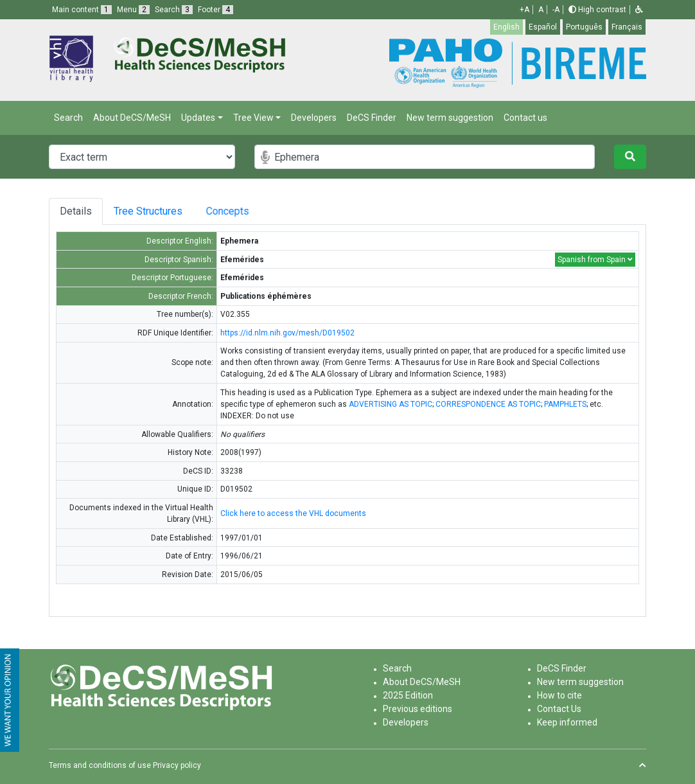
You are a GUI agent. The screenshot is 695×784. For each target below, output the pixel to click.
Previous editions (418, 709)
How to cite (559, 695)
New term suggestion (450, 118)
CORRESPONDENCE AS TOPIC (488, 404)
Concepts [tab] (244, 211)
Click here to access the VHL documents (293, 513)
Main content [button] (82, 10)
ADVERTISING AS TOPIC (391, 404)
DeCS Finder (372, 118)
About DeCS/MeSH (132, 118)
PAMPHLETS (565, 404)
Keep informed (567, 722)
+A (524, 10)
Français (627, 27)
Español (543, 27)
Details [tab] (76, 211)
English (506, 27)
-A (556, 10)
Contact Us (559, 709)
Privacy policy (177, 765)
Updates (198, 118)
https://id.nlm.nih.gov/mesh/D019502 (287, 333)
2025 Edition (408, 695)
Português (584, 27)
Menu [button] (133, 10)
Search (68, 118)
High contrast (597, 10)
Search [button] (174, 10)
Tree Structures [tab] (153, 211)
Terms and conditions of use (100, 765)
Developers (314, 118)
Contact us (525, 118)
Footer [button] (216, 10)
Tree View (253, 118)
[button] (639, 10)
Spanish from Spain (595, 260)
